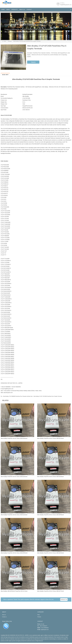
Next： (32, 396)
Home (5, 41)
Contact (29, 10)
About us (22, 10)
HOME (3, 10)
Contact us (4, 617)
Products (15, 10)
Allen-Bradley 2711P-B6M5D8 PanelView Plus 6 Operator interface (17, 396)
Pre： (2, 396)
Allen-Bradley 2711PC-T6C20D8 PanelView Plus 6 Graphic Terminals (48, 396)
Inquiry (33, 62)
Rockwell (10, 41)
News (8, 10)
